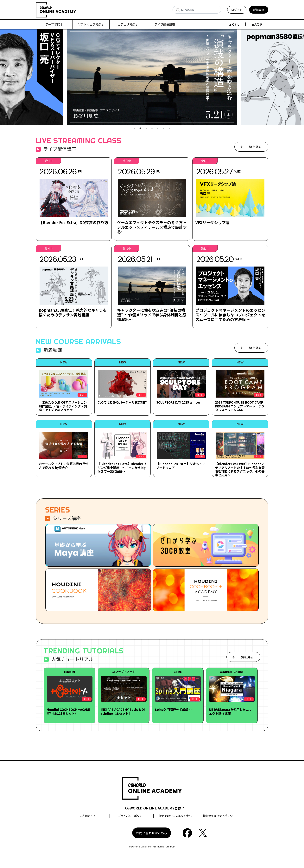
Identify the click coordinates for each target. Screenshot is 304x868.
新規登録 (259, 10)
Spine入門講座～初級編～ (173, 710)
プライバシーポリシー (131, 816)
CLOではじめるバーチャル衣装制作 (122, 402)
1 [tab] (135, 129)
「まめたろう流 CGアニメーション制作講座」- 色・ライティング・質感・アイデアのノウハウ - (63, 406)
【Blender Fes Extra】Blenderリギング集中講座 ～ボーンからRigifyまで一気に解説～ (122, 468)
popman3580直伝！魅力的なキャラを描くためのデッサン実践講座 (73, 313)
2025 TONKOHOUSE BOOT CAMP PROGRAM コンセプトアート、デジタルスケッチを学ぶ (240, 406)
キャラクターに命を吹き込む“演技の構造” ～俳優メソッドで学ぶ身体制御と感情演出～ (152, 315)
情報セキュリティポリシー (219, 816)
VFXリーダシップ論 (212, 223)
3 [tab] (146, 129)
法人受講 (257, 24)
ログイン (237, 10)
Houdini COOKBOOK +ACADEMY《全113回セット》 (68, 711)
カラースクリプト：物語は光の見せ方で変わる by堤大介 (63, 466)
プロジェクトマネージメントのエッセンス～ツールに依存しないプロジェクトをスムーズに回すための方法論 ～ (230, 315)
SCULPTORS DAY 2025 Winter (178, 402)
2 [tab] (140, 129)
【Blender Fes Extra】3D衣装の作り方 (73, 223)
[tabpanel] (152, 77)
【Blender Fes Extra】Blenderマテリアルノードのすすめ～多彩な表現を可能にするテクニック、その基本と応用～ (240, 469)
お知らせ (234, 24)
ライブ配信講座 (165, 24)
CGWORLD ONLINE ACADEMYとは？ (155, 808)
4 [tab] (152, 129)
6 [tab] (164, 129)
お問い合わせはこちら (152, 833)
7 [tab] (169, 129)
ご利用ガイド (88, 816)
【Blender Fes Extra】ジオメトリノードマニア (181, 466)
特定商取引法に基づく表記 (175, 816)
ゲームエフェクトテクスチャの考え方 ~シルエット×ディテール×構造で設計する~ (152, 227)
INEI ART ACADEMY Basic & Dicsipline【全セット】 (123, 711)
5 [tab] (158, 129)
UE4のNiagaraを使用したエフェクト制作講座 (230, 711)
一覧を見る (254, 147)
